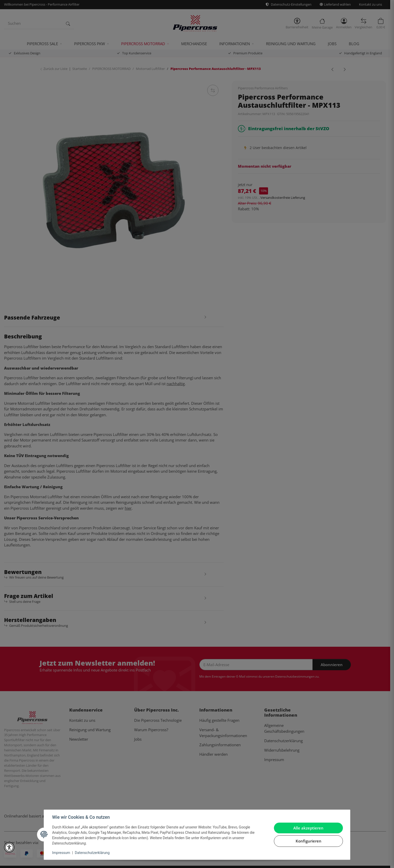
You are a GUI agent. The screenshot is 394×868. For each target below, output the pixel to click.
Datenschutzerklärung (92, 853)
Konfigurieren (309, 841)
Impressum (61, 853)
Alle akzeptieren (308, 828)
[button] (9, 847)
